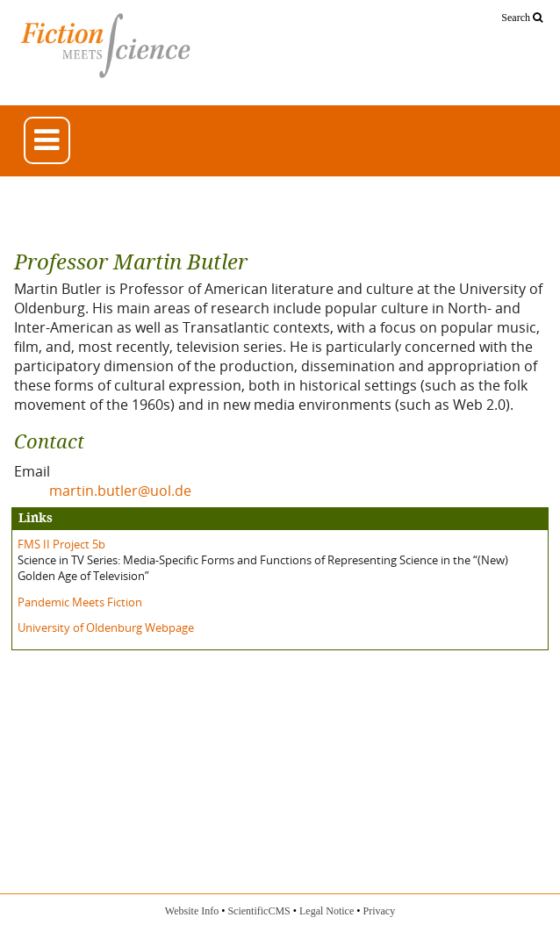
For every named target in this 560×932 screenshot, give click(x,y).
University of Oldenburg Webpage (106, 627)
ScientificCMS (258, 911)
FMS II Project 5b (61, 544)
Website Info (192, 911)
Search (522, 18)
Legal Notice (327, 911)
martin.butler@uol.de (120, 491)
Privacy (379, 911)
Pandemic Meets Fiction (80, 602)
